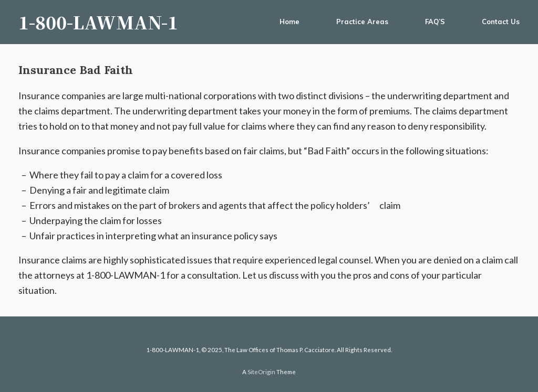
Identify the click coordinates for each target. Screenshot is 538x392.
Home (289, 22)
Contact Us (501, 22)
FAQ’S (435, 22)
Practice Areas (362, 22)
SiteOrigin (261, 372)
